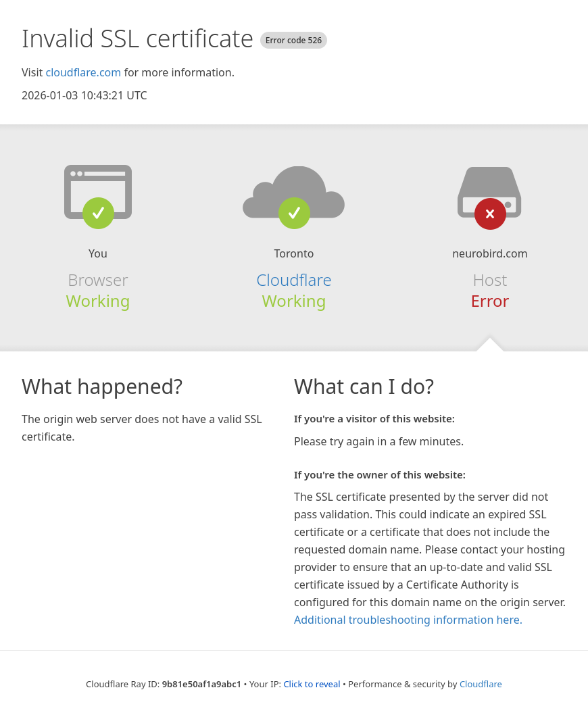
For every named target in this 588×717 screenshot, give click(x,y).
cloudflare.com (83, 72)
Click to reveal (312, 684)
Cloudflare (294, 279)
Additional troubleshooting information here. (408, 620)
